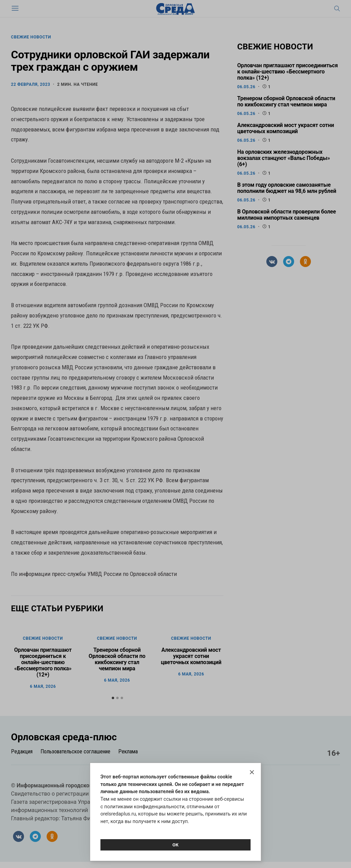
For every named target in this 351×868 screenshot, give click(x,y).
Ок (175, 845)
